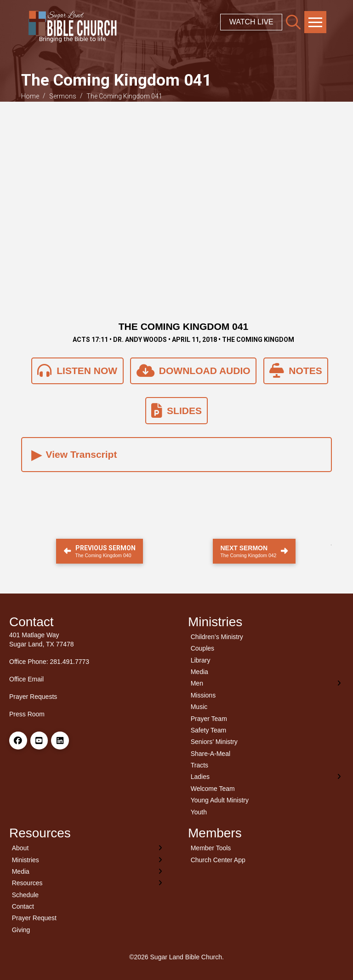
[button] (293, 22)
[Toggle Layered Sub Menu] (266, 683)
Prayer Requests (33, 697)
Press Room (27, 714)
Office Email (26, 679)
